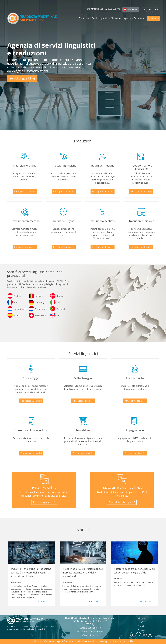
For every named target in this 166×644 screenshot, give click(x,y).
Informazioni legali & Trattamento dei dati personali (68, 641)
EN (156, 10)
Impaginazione (135, 430)
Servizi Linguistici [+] (22, 78)
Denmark (61, 296)
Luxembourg (20, 309)
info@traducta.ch (89, 635)
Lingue (141, 618)
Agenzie (127, 18)
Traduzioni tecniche (25, 166)
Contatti (141, 630)
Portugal (61, 309)
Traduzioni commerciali (25, 221)
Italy (58, 302)
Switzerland (133, 9)
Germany (40, 302)
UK (58, 315)
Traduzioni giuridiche (64, 166)
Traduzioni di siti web (141, 221)
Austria (17, 296)
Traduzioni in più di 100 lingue (122, 488)
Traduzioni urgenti (64, 221)
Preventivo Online (44, 488)
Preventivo (154, 18)
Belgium (39, 296)
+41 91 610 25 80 (95, 632)
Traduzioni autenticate (102, 221)
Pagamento (140, 18)
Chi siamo (116, 18)
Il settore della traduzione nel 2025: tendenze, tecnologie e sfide (134, 571)
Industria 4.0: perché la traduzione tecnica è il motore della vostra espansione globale (31, 573)
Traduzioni (84, 18)
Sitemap (103, 641)
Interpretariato (135, 378)
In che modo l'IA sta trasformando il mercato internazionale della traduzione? (83, 573)
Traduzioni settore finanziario (141, 167)
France (17, 302)
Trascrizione (83, 430)
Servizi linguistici (100, 18)
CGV (35, 641)
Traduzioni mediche (102, 166)
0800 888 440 (94, 628)
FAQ (141, 622)
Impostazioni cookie (123, 641)
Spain (16, 315)
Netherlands (41, 309)
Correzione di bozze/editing (31, 430)
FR (150, 10)
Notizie (141, 626)
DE (144, 10)
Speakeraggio (31, 378)
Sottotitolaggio (83, 378)
